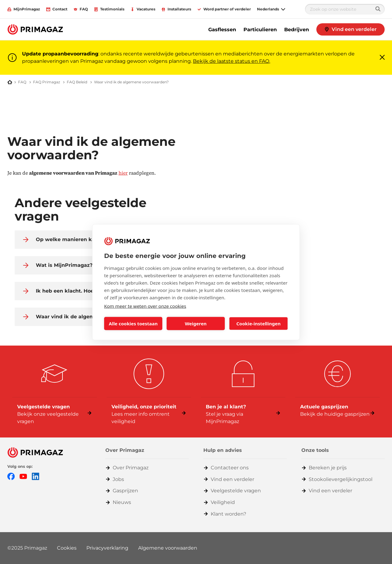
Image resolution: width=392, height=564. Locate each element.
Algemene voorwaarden (168, 548)
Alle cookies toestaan (133, 324)
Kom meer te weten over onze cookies (145, 306)
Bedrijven (297, 30)
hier (123, 173)
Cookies (67, 548)
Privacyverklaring (107, 548)
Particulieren (260, 30)
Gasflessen (222, 30)
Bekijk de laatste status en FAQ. (232, 61)
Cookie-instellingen (259, 324)
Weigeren (196, 324)
